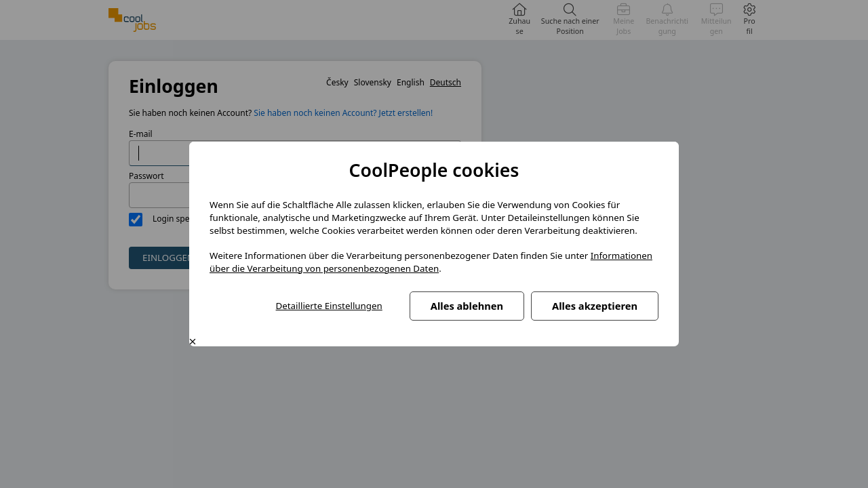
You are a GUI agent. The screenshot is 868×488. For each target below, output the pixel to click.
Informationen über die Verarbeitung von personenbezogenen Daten (431, 262)
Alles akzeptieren (595, 306)
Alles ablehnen (467, 306)
